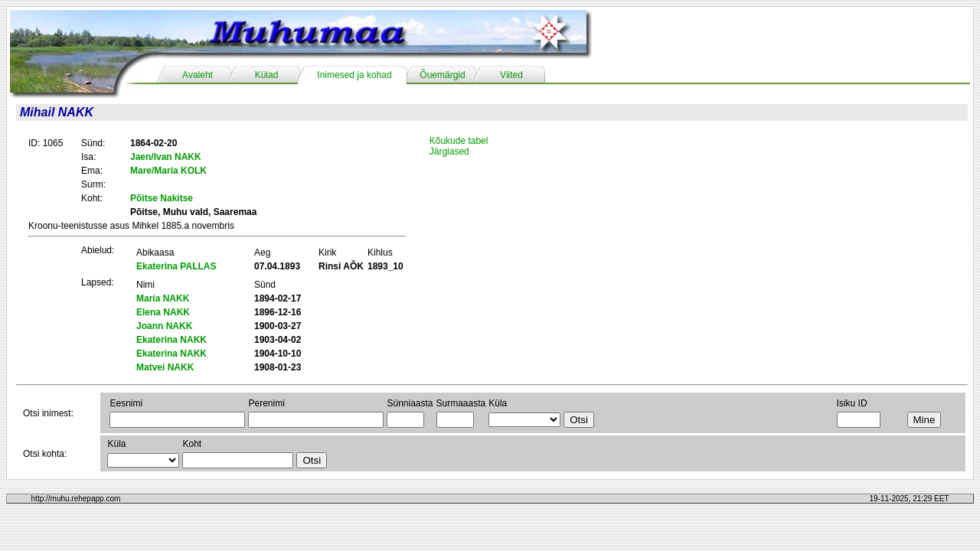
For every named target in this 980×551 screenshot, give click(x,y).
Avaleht (198, 75)
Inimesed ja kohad (354, 75)
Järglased (449, 152)
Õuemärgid (442, 75)
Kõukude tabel (459, 141)
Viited (511, 75)
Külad (267, 75)
